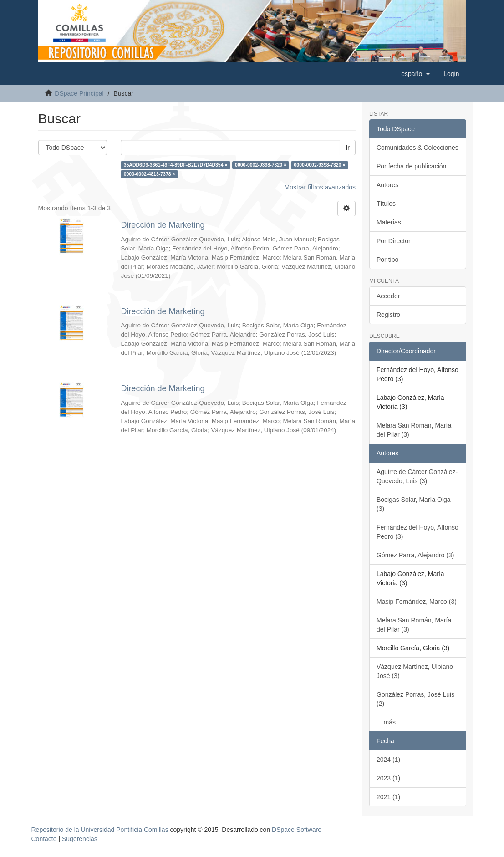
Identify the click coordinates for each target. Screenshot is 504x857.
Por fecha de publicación (411, 166)
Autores (387, 185)
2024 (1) (388, 760)
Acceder (388, 296)
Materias (389, 222)
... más (386, 722)
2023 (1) (388, 778)
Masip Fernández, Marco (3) (417, 602)
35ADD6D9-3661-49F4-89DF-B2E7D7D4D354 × (176, 165)
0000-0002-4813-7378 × (150, 174)
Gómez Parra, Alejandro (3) (415, 555)
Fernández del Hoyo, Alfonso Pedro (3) (417, 532)
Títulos (386, 204)
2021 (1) (388, 797)
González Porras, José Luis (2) (415, 699)
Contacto (44, 839)
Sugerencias (80, 839)
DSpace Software (297, 830)
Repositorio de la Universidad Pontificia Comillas (100, 830)
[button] (415, 74)
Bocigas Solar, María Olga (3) (414, 504)
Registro (388, 315)
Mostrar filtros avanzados (320, 187)
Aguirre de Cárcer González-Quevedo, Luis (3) (417, 476)
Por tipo (387, 260)
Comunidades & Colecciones (417, 148)
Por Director (394, 241)
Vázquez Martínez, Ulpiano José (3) (415, 671)
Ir (348, 148)
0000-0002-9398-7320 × (261, 165)
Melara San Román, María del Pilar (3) (414, 430)
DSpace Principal (79, 93)
